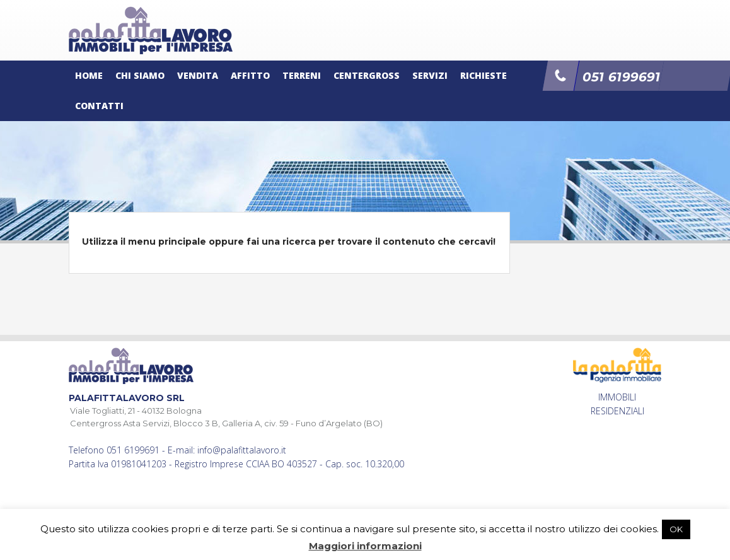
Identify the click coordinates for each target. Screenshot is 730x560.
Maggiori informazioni (365, 546)
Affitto (250, 75)
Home (89, 75)
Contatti (99, 106)
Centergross (367, 75)
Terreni (302, 75)
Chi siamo (140, 75)
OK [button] (676, 529)
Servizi (430, 75)
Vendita (198, 75)
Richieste (484, 75)
